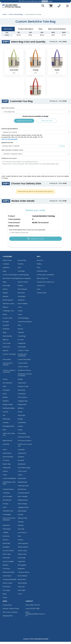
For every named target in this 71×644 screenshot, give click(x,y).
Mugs (5, 335)
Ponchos (6, 542)
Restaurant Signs (9, 574)
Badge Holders (8, 407)
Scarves (6, 414)
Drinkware (6, 331)
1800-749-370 (35, 607)
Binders (5, 399)
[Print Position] (35, 114)
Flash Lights (22, 592)
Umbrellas (21, 452)
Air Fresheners (8, 385)
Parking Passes (23, 502)
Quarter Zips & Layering (8, 366)
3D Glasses (7, 589)
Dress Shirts (7, 362)
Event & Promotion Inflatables (9, 521)
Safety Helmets (23, 549)
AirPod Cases (22, 553)
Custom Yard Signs (9, 356)
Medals (20, 381)
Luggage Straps (23, 509)
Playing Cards (22, 520)
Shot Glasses (22, 291)
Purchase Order (42, 273)
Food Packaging (23, 320)
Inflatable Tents (8, 513)
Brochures (6, 538)
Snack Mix (6, 446)
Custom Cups (8, 320)
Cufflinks (6, 535)
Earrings (20, 517)
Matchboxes (22, 491)
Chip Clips (21, 589)
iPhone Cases (7, 585)
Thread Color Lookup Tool (45, 284)
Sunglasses (22, 345)
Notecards (21, 392)
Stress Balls (22, 349)
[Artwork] (35, 134)
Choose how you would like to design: (35, 118)
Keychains (21, 295)
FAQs (39, 270)
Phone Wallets (23, 306)
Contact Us (41, 288)
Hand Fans (6, 349)
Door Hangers (7, 499)
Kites (19, 538)
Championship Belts (10, 582)
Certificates (22, 425)
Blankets (21, 410)
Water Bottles (7, 338)
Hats (19, 270)
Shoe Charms (23, 399)
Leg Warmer (22, 455)
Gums (5, 452)
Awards (20, 428)
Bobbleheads (22, 484)
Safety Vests (22, 556)
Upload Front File (7, 145)
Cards (5, 477)
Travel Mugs (22, 338)
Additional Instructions (9, 160)
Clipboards (7, 470)
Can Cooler (7, 345)
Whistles (6, 567)
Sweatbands (7, 502)
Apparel (5, 353)
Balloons (6, 342)
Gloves (5, 381)
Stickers (20, 288)
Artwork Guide (42, 295)
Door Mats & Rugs (24, 470)
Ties (4, 417)
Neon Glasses (23, 578)
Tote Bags (21, 273)
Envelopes (6, 392)
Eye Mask (21, 463)
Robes (5, 317)
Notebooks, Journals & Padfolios (25, 377)
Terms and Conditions (10, 614)
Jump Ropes (7, 578)
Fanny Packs (22, 481)
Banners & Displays (24, 280)
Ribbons (6, 309)
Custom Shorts (23, 369)
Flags (5, 284)
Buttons (20, 331)
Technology (7, 531)
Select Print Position (8, 110)
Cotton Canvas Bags (16, 16)
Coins (20, 309)
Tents (5, 509)
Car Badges (7, 517)
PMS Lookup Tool (42, 280)
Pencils (20, 414)
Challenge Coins (8, 313)
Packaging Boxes (9, 428)
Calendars (6, 495)
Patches (21, 266)
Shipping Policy (8, 618)
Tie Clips (6, 506)
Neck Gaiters (7, 455)
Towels (20, 313)
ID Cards (21, 342)
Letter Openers (23, 545)
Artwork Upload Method (10, 131)
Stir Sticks (6, 463)
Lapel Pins (6, 270)
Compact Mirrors (24, 574)
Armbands (6, 560)
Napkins (5, 295)
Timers (5, 600)
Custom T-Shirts (23, 353)
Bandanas (6, 527)
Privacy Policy (7, 607)
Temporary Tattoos (24, 372)
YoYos (20, 596)
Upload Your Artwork (24, 123)
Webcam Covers (9, 306)
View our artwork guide (9, 141)
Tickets (20, 477)
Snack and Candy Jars (9, 436)
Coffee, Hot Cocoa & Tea (25, 447)
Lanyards (6, 327)
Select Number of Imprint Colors (12, 152)
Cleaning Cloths (23, 488)
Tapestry (21, 524)
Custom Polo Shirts (24, 362)
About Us (40, 262)
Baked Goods (7, 443)
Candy (20, 432)
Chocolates (22, 435)
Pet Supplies (22, 567)
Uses (39, 291)
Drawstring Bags (23, 277)
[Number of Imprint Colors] (35, 156)
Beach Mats (22, 582)
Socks (20, 317)
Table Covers (7, 262)
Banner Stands (23, 284)
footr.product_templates (45, 277)
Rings (5, 596)
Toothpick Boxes (8, 491)
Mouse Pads (22, 262)
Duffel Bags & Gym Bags (9, 485)
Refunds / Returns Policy (11, 611)
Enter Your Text (47, 123)
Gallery (39, 266)
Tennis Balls (22, 560)
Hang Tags (21, 417)
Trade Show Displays (25, 324)
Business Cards (23, 389)
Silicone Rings (22, 506)
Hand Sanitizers (8, 459)
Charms (21, 542)
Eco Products (22, 535)
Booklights (6, 549)
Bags (4, 273)
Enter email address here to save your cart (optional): (27, 232)
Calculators (22, 396)
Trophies (6, 425)
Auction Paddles (8, 563)
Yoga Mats (21, 563)
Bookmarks (7, 545)
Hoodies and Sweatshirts (22, 357)
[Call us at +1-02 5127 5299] (59, 6)
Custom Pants (23, 365)
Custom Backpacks (9, 481)
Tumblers (21, 335)
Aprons (5, 291)
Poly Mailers (22, 298)
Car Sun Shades (8, 553)
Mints (5, 432)
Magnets (6, 403)
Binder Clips (7, 466)
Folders (5, 473)
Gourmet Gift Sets (24, 439)
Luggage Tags (23, 403)
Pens (19, 327)
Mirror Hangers (23, 499)
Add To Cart (36, 241)
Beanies (6, 298)
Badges (20, 421)
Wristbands (22, 466)
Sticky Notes (22, 385)
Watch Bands (22, 585)
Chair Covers (22, 473)
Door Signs (6, 592)
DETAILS (50, 1)
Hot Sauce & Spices (25, 443)
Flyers (5, 396)
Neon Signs (7, 288)
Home (5, 16)
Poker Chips (7, 556)
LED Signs (6, 324)
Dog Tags (21, 531)
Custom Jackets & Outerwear (9, 373)
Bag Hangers (22, 513)
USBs (4, 389)
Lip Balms (21, 459)
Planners (21, 527)
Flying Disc (21, 302)
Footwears (6, 571)
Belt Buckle (6, 421)
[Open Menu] (67, 6)
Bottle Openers (8, 302)
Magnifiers (21, 571)
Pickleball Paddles (9, 410)
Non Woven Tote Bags (10, 280)
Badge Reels (22, 407)
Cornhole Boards (24, 495)
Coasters (6, 266)
